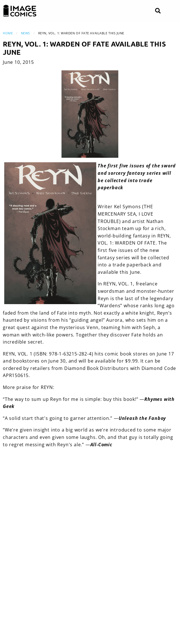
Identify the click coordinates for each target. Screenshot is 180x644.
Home (8, 33)
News (25, 33)
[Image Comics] (20, 11)
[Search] (158, 11)
